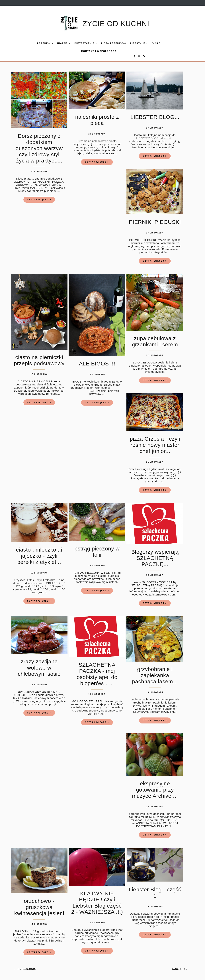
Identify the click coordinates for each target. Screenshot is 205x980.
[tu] (90, 141)
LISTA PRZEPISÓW (106, 43)
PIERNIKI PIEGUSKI (155, 219)
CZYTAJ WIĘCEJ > (39, 196)
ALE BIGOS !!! (97, 360)
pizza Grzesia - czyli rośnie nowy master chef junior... (155, 442)
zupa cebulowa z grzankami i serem (155, 338)
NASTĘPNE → (182, 966)
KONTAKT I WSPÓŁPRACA (91, 51)
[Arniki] (164, 913)
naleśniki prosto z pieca (97, 117)
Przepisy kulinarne (46, 43)
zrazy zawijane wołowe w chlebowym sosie (39, 664)
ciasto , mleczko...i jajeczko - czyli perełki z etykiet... (39, 553)
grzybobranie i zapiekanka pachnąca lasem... (155, 672)
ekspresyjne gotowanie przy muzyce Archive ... (155, 786)
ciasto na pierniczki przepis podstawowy (39, 357)
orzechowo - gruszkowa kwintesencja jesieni (39, 904)
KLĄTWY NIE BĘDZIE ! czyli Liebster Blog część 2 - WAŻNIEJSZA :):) (97, 899)
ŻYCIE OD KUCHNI (116, 24)
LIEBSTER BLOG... (155, 114)
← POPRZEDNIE (25, 966)
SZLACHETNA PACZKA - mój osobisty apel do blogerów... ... (97, 671)
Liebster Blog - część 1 (155, 889)
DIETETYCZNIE (78, 43)
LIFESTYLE (131, 43)
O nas (149, 43)
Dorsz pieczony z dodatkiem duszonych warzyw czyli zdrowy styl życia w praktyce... (39, 145)
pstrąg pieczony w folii (97, 548)
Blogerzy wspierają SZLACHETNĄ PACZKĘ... (155, 555)
